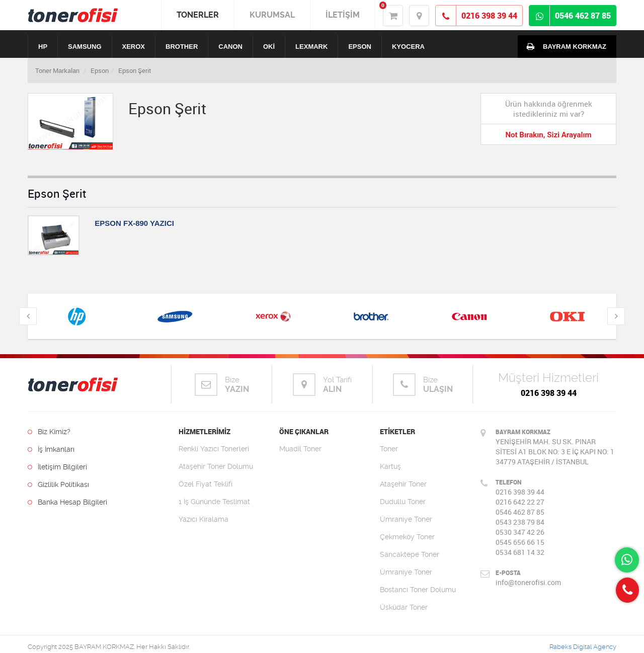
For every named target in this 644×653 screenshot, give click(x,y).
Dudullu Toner (403, 502)
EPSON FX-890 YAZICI (134, 223)
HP (43, 47)
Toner (389, 449)
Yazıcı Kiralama (204, 519)
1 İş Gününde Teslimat (214, 502)
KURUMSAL (272, 15)
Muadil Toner (300, 449)
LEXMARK (311, 47)
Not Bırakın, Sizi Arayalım (548, 135)
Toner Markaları (57, 70)
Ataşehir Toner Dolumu (216, 466)
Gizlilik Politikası (58, 484)
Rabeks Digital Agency (583, 647)
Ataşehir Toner (403, 484)
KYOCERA (408, 47)
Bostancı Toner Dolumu (418, 590)
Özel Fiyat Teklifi (206, 484)
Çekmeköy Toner (407, 537)
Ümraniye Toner (406, 519)
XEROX (134, 47)
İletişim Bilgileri (57, 467)
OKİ (269, 47)
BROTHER (182, 47)
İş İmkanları (51, 449)
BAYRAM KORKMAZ (565, 46)
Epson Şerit (135, 70)
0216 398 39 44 (549, 393)
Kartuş (390, 466)
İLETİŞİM (343, 15)
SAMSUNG (85, 47)
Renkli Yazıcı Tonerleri (214, 449)
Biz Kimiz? (49, 432)
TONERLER (198, 15)
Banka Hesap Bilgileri (67, 502)
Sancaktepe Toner (410, 554)
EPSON (360, 47)
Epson (100, 70)
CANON (230, 47)
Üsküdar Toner (404, 607)
